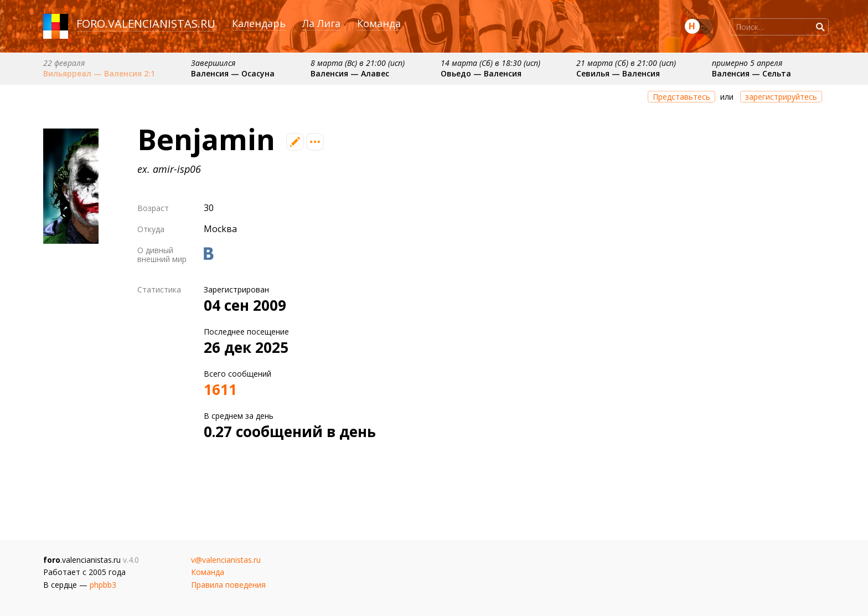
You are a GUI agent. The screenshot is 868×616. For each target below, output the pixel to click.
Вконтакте (209, 253)
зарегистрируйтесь (781, 97)
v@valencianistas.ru (226, 560)
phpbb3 (103, 585)
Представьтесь (681, 97)
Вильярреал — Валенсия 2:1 (99, 73)
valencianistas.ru (162, 24)
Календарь (259, 23)
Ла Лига (321, 23)
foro (91, 24)
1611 (220, 389)
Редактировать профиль (295, 142)
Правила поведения (228, 585)
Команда (379, 23)
